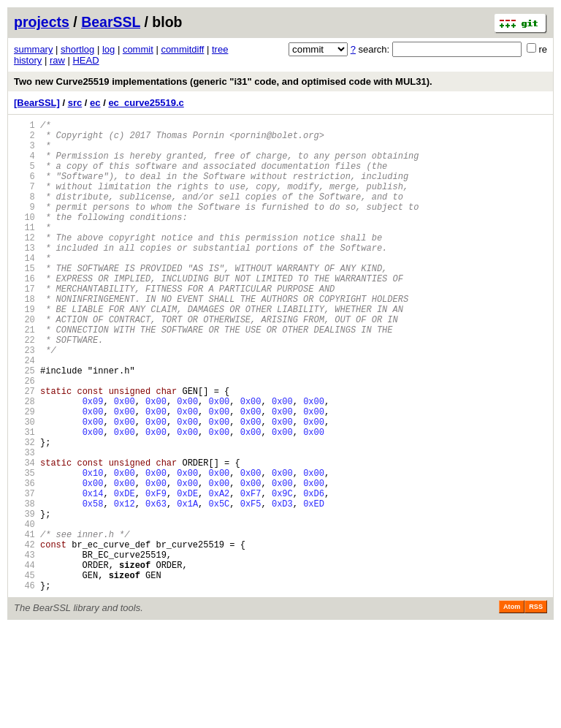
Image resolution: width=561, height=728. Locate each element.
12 (24, 263)
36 (24, 562)
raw (57, 60)
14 (24, 288)
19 (24, 350)
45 (24, 674)
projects (42, 22)
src (75, 103)
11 (24, 251)
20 (24, 363)
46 (24, 686)
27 (24, 450)
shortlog (77, 49)
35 (24, 549)
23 (24, 400)
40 (24, 611)
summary (33, 49)
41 (24, 624)
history (28, 60)
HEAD (85, 60)
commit (138, 49)
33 (24, 524)
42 (24, 636)
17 (24, 326)
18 (24, 338)
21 (24, 375)
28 (24, 462)
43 (24, 649)
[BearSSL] (37, 103)
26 (24, 437)
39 (24, 599)
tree (220, 49)
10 (24, 239)
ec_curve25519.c (146, 103)
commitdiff (182, 49)
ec (95, 103)
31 (24, 500)
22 (24, 388)
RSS (536, 708)
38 (24, 587)
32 (24, 512)
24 (24, 413)
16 (24, 313)
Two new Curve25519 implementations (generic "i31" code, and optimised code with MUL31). (223, 81)
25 (24, 425)
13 (24, 276)
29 (24, 475)
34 (24, 537)
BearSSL (111, 22)
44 (24, 661)
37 (24, 574)
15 (24, 301)
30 (24, 487)
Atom (512, 708)
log (108, 49)
